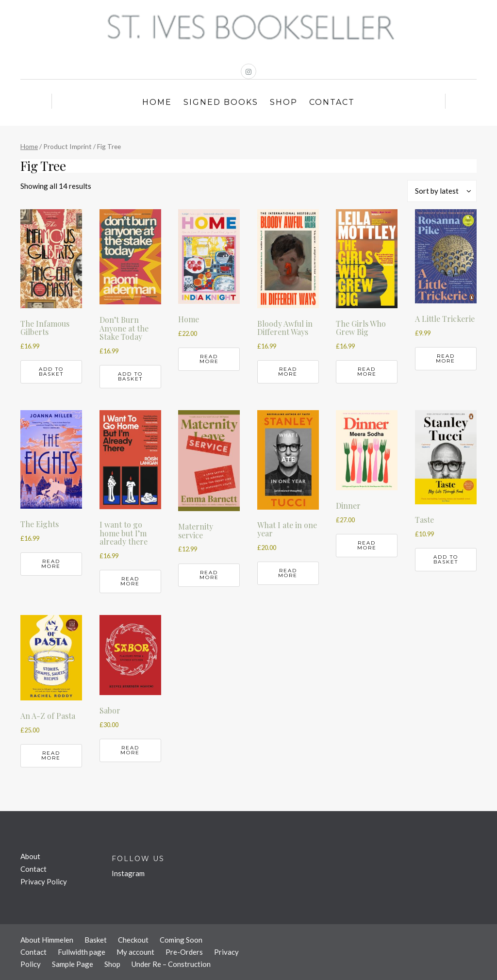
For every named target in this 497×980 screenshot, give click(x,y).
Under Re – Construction (171, 964)
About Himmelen (47, 940)
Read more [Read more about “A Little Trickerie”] (446, 358)
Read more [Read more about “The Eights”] (51, 564)
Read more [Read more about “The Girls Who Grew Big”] (367, 372)
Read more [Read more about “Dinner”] (367, 545)
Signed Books (221, 102)
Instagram (128, 873)
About (30, 856)
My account (135, 952)
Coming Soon (181, 940)
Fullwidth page (82, 952)
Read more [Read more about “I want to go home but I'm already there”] (130, 581)
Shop (284, 102)
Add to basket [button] (51, 372)
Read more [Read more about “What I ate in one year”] (288, 573)
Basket (96, 940)
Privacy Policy (44, 881)
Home (157, 102)
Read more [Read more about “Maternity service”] (209, 575)
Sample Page (73, 964)
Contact (332, 102)
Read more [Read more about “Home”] (209, 359)
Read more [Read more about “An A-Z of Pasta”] (51, 756)
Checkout (133, 940)
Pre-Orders (184, 952)
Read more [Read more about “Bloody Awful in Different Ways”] (288, 372)
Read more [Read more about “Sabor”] (130, 750)
